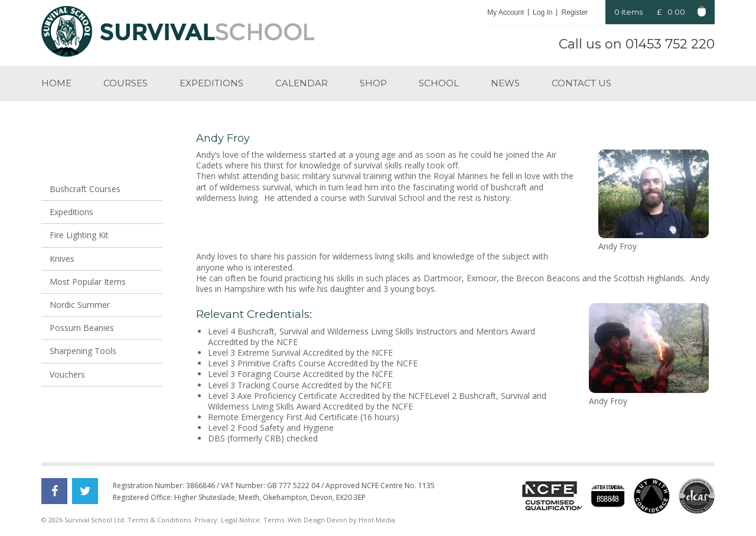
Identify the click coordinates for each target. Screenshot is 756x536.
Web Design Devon (317, 520)
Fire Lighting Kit (79, 235)
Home (56, 83)
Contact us (581, 83)
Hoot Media (377, 520)
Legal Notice (240, 520)
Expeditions (211, 83)
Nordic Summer (80, 305)
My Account (506, 12)
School (439, 83)
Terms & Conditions (159, 520)
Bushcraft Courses (85, 189)
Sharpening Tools (83, 351)
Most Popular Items (88, 282)
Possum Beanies (82, 328)
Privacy (206, 520)
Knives (62, 259)
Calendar (302, 83)
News (505, 83)
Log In (542, 12)
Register (574, 12)
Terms (274, 520)
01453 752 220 (670, 44)
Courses (126, 83)
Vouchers (67, 374)
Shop (373, 83)
